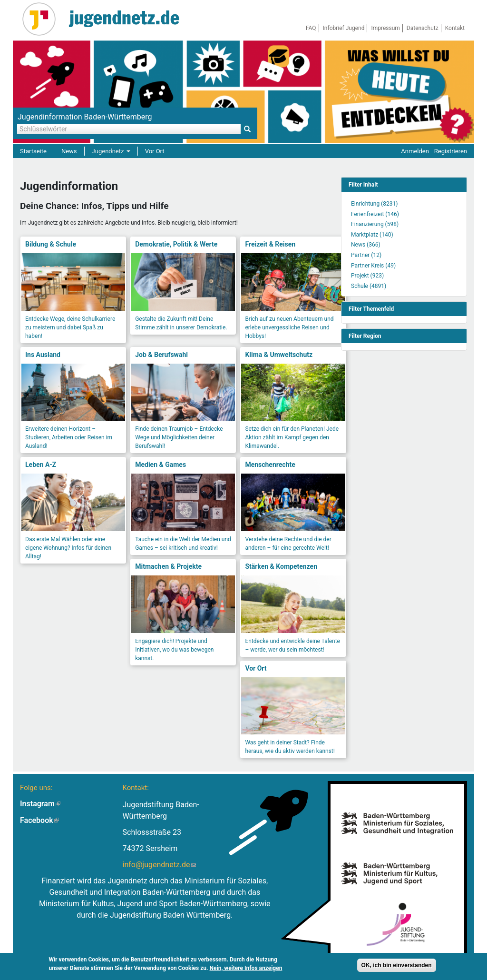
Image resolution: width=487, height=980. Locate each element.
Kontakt (455, 28)
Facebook (39, 820)
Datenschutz (423, 28)
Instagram (40, 804)
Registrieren (451, 151)
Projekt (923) (367, 276)
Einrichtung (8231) (374, 204)
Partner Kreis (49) (373, 266)
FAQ (311, 28)
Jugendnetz (111, 151)
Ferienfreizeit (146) (375, 214)
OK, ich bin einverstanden (397, 966)
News (69, 151)
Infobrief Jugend (344, 28)
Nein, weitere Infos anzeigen (246, 969)
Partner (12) (366, 255)
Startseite (33, 151)
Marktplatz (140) (372, 235)
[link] (404, 185)
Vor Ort (155, 151)
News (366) (366, 245)
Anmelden (415, 151)
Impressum (385, 28)
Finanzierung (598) (375, 224)
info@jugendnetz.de (159, 865)
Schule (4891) (369, 286)
